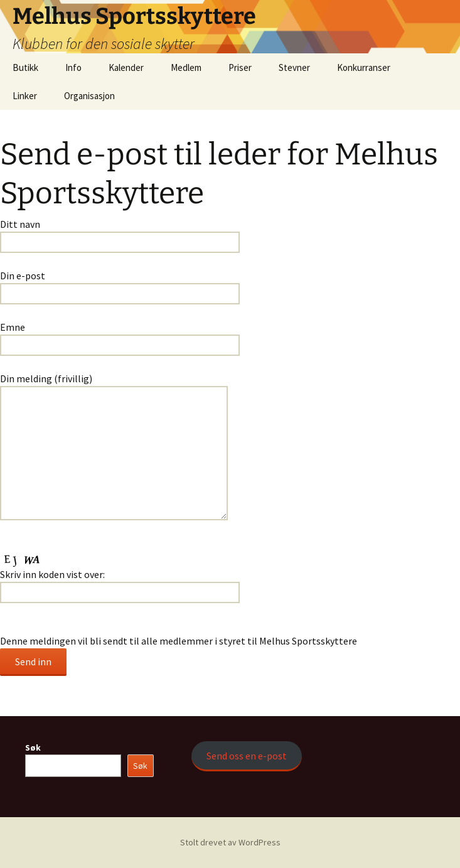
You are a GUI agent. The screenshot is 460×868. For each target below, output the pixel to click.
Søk (33, 747)
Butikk (25, 67)
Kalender (126, 67)
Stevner (294, 67)
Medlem (186, 67)
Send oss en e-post (247, 756)
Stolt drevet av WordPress (230, 842)
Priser (240, 67)
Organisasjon (89, 96)
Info (73, 67)
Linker (25, 96)
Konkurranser (364, 67)
